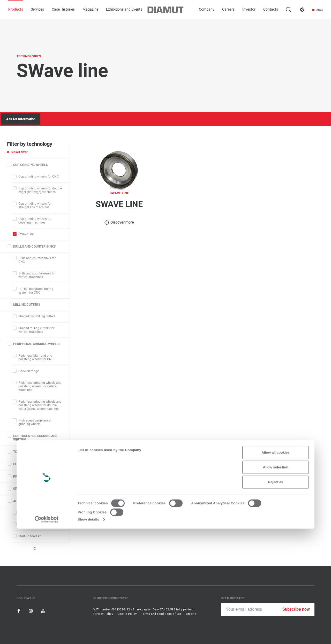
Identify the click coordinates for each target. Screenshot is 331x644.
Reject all (276, 597)
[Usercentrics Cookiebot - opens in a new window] (47, 635)
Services (37, 9)
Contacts (271, 9)
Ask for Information (21, 119)
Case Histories (63, 9)
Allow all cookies (276, 568)
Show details (88, 635)
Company (207, 9)
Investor (249, 9)
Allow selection (276, 583)
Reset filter (17, 152)
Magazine (90, 9)
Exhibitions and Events (124, 9)
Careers (228, 9)
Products (16, 9)
